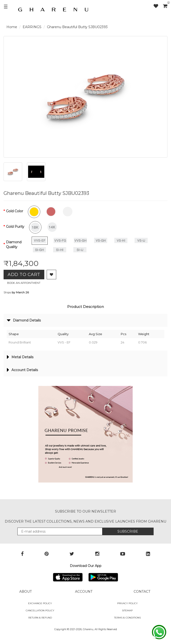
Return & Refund (40, 618)
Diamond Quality (14, 244)
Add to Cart (24, 275)
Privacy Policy (127, 603)
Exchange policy (40, 603)
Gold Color (15, 211)
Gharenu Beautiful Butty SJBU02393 (77, 27)
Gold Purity (15, 227)
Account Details (22, 370)
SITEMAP (127, 610)
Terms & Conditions (127, 618)
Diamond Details (24, 320)
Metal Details (20, 357)
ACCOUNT (84, 592)
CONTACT (142, 592)
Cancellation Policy (40, 610)
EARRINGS (32, 27)
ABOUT (25, 592)
